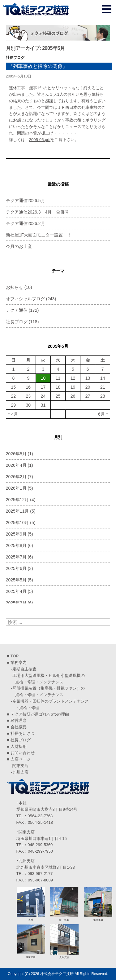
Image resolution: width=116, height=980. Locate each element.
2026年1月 (16, 488)
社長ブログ (15, 58)
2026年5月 (16, 454)
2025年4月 (16, 591)
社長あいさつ (23, 733)
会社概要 (19, 727)
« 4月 (13, 414)
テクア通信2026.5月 (26, 201)
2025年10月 (17, 523)
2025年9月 (16, 534)
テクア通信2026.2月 (26, 223)
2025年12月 (17, 500)
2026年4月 (16, 465)
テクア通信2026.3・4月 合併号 (38, 212)
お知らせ (15, 287)
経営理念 (19, 720)
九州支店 (20, 772)
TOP (15, 656)
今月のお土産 (19, 246)
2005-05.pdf (40, 140)
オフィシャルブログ (25, 299)
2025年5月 (16, 580)
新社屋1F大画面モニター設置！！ (39, 235)
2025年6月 (16, 568)
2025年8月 (16, 545)
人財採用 (19, 746)
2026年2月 (16, 477)
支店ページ (21, 759)
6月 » (103, 414)
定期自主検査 (24, 669)
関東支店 (20, 766)
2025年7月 (16, 557)
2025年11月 (17, 511)
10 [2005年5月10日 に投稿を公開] (43, 378)
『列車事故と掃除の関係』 (38, 66)
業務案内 (19, 662)
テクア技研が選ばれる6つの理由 (40, 714)
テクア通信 (17, 310)
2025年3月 (16, 603)
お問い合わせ (23, 753)
